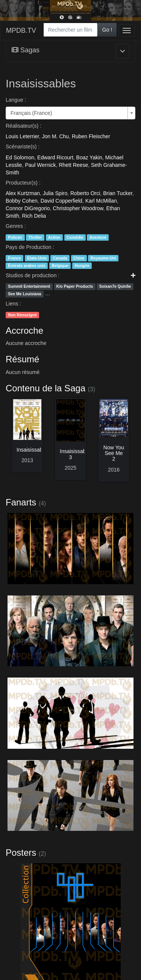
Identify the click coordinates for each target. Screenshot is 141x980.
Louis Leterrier (22, 136)
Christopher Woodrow (78, 208)
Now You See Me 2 (114, 453)
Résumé (22, 359)
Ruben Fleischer (91, 136)
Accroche (24, 330)
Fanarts (21, 502)
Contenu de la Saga (45, 388)
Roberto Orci (85, 193)
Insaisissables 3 (76, 454)
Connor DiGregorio (28, 208)
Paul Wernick (40, 165)
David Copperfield (61, 201)
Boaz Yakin (89, 157)
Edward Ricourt (55, 157)
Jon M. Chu (56, 136)
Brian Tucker (118, 193)
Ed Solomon (20, 157)
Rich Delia (34, 216)
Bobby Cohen (22, 201)
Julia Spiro (55, 193)
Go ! (107, 30)
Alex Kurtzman (23, 193)
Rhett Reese (73, 165)
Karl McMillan (101, 201)
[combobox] (70, 30)
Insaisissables (33, 450)
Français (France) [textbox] (31, 113)
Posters (21, 853)
